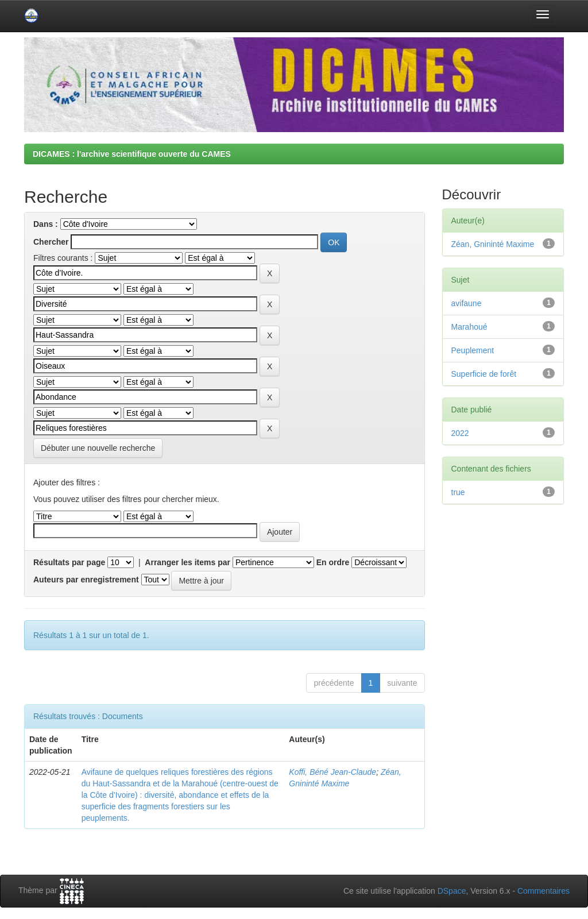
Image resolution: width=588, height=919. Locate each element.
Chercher (51, 242)
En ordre (333, 562)
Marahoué (469, 327)
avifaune (467, 303)
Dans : (46, 224)
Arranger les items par (187, 562)
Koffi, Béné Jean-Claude (332, 772)
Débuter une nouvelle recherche (98, 448)
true (458, 492)
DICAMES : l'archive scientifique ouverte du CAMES (132, 154)
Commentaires (543, 891)
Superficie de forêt (484, 374)
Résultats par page (69, 562)
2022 (460, 433)
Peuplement (473, 350)
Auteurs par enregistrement (86, 580)
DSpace (452, 891)
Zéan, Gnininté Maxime (493, 244)
